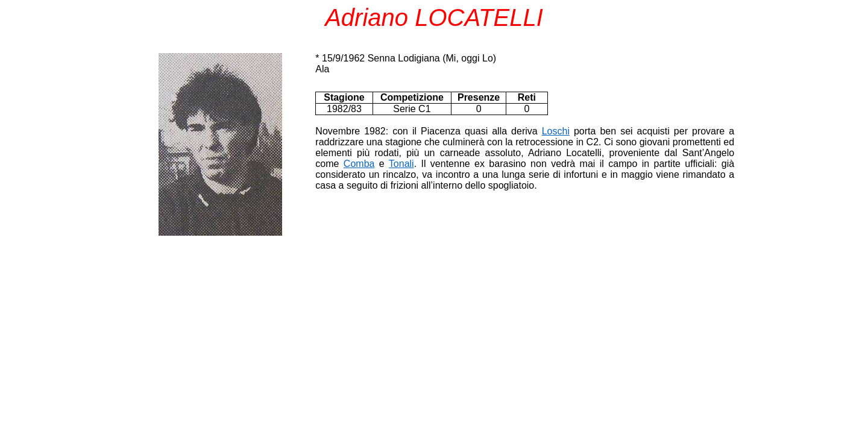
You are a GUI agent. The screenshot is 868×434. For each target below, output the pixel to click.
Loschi (556, 131)
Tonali (401, 164)
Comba (359, 164)
